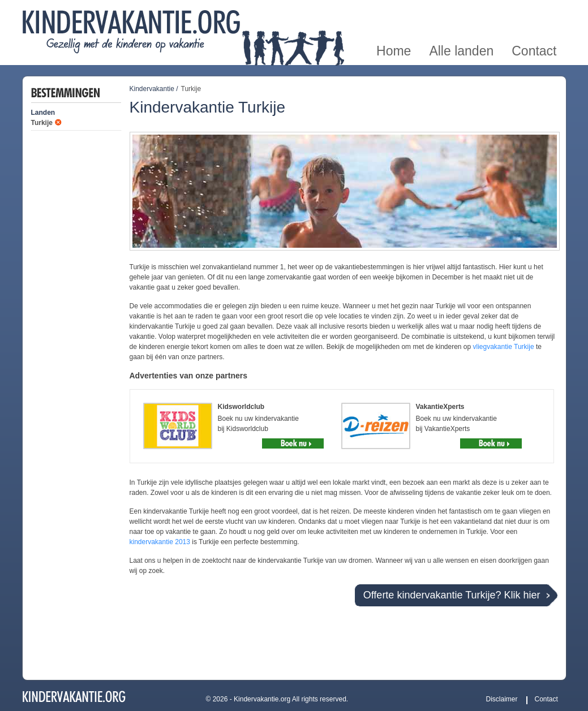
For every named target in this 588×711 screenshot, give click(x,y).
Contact (534, 13)
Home (394, 13)
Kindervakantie (152, 89)
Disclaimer (502, 699)
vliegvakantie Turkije (504, 347)
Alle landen (461, 13)
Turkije (42, 123)
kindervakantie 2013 (160, 542)
